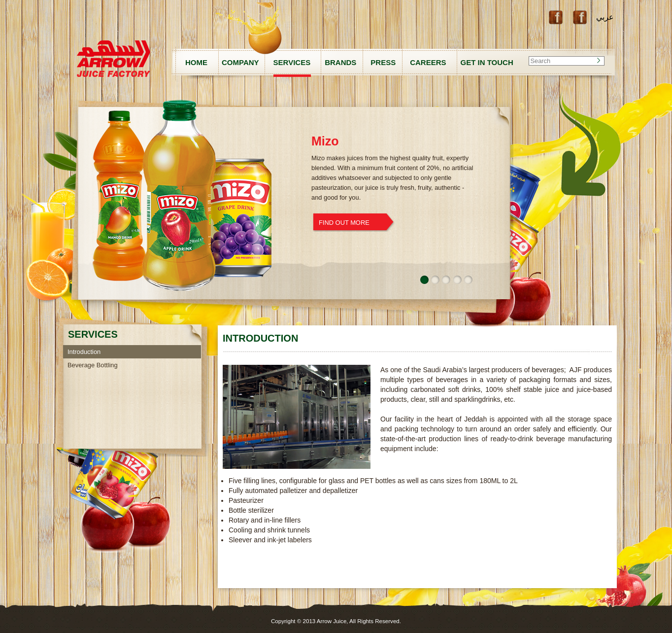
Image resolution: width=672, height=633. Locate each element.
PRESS (383, 62)
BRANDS (340, 62)
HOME (196, 62)
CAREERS (428, 62)
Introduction (84, 352)
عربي (605, 17)
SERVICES (292, 62)
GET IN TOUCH (487, 62)
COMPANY (240, 62)
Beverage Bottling (93, 365)
